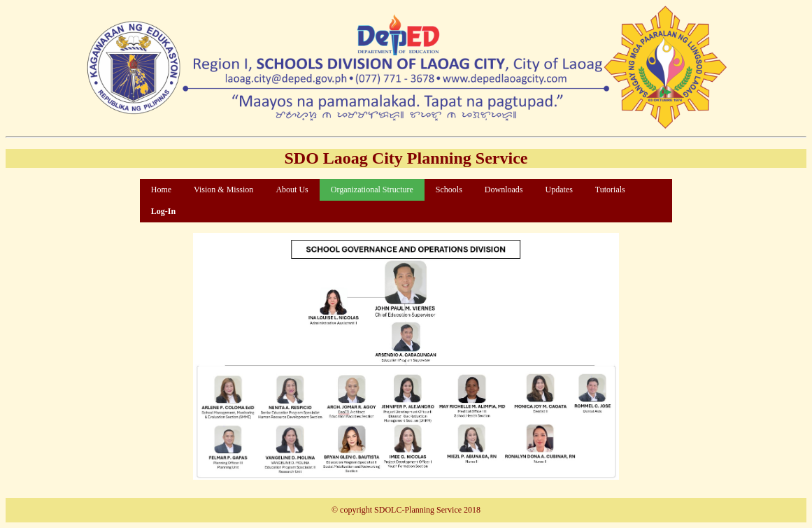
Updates (558, 190)
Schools (449, 190)
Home (161, 190)
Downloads (504, 190)
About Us (292, 190)
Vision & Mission (223, 190)
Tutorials (610, 190)
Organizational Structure (372, 190)
